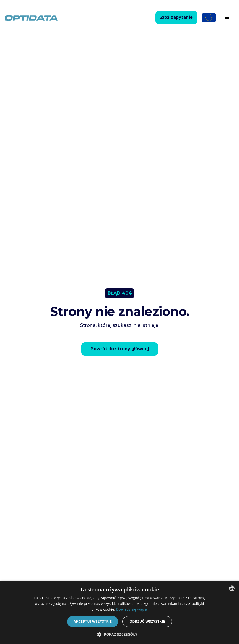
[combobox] (232, 588)
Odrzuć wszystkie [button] (147, 621)
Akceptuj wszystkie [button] (93, 621)
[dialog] (119, 613)
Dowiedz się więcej (132, 609)
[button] (227, 18)
